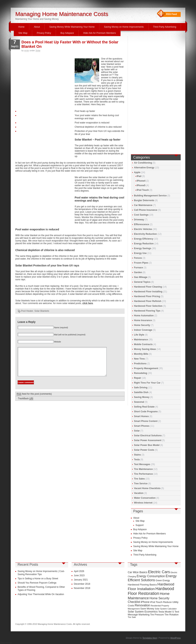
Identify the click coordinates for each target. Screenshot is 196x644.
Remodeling (141, 373)
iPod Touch (143, 190)
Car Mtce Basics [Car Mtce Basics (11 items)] (137, 572)
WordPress (176, 638)
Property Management (146, 368)
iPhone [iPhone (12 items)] (145, 602)
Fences (138, 258)
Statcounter (6, 643)
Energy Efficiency (144, 239)
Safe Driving (141, 388)
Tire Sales (139, 479)
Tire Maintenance (143, 469)
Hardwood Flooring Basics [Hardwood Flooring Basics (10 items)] (142, 585)
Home (21, 27)
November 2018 (82, 588)
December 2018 (82, 584)
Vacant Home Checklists (147, 488)
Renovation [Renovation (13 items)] (142, 605)
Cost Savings (141, 215)
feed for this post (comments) (34, 400)
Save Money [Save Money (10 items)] (147, 609)
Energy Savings (143, 248)
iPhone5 (141, 185)
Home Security (142, 325)
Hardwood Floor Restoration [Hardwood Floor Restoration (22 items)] (151, 591)
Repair (138, 378)
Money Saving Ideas (145, 349)
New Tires (139, 359)
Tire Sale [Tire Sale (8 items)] (132, 617)
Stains (137, 455)
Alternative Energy (144, 168)
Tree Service (141, 484)
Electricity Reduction (145, 234)
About (37, 27)
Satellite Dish (141, 392)
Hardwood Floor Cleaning (148, 287)
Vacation (139, 493)
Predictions (140, 364)
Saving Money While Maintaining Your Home (72, 27)
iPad (139, 176)
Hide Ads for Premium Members (100, 33)
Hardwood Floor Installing (148, 292)
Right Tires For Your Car (147, 383)
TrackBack (25, 404)
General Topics (142, 282)
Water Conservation (145, 498)
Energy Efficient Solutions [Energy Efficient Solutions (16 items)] (152, 578)
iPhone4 (141, 181)
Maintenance (141, 340)
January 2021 (81, 580)
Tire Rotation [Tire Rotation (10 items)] (171, 615)
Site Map (23, 33)
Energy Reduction (144, 244)
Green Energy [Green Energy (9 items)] (163, 580)
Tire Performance (143, 474)
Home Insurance (143, 320)
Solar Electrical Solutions (148, 436)
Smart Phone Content (146, 421)
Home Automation (144, 316)
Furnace (138, 268)
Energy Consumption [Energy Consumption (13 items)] (151, 576)
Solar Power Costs (144, 450)
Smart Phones (142, 426)
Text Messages (142, 464)
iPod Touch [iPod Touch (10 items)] (156, 602)
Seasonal (139, 402)
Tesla (137, 460)
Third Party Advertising (165, 27)
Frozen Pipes (141, 263)
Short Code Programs (146, 412)
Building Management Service (150, 196)
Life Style (139, 335)
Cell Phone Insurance (146, 210)
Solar (38, 50)
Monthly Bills (141, 354)
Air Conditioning (143, 163)
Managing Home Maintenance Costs (62, 14)
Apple (137, 172)
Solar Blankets (42, 311)
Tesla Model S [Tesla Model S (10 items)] (166, 612)
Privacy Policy (44, 33)
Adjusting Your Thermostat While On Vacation (41, 594)
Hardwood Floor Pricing (147, 296)
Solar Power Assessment (148, 440)
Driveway (139, 220)
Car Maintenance (143, 205)
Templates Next (150, 638)
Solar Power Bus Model (147, 445)
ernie (27, 50)
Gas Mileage (141, 277)
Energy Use (140, 253)
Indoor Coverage (143, 330)
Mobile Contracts (143, 344)
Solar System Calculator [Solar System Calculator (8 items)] (166, 609)
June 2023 (79, 575)
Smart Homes (141, 416)
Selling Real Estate (144, 407)
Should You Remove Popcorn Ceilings (37, 583)
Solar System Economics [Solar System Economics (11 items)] (143, 612)
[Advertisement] (44, 83)
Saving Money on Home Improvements (124, 27)
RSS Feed (171, 14)
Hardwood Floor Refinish (148, 301)
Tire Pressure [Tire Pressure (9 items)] (157, 615)
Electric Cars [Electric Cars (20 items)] (159, 572)
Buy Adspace (67, 33)
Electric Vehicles (143, 229)
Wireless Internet (143, 503)
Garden (138, 272)
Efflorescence (142, 224)
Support (140, 525)
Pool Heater (27, 311)
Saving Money (142, 397)
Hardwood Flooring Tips (147, 311)
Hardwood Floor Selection (148, 306)
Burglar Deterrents (144, 200)
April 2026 (79, 571)
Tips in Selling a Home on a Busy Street (38, 579)
